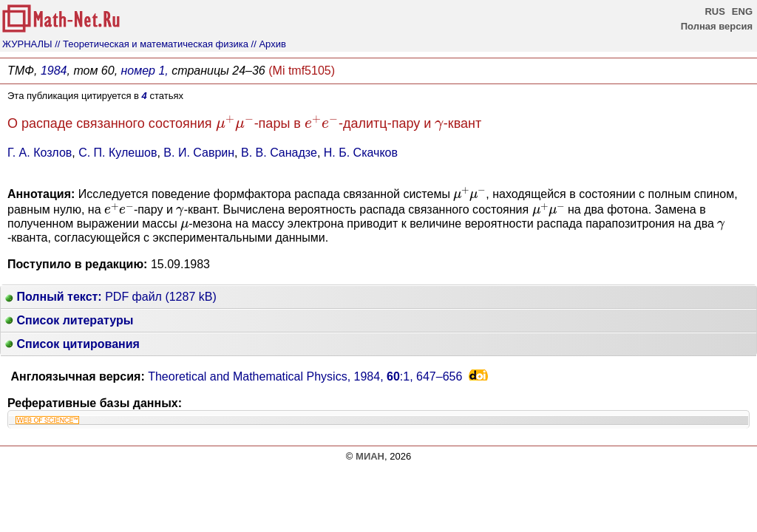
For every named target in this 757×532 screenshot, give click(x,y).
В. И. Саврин (199, 153)
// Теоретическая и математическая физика (152, 44)
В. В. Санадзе (279, 153)
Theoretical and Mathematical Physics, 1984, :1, (305, 376)
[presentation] (235, 124)
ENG (742, 11)
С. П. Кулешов (118, 153)
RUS (714, 11)
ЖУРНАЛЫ (27, 44)
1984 (54, 71)
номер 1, (145, 71)
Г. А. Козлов (40, 153)
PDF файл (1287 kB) (111, 297)
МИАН (370, 456)
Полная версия (717, 26)
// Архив (269, 44)
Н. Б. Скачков (361, 153)
